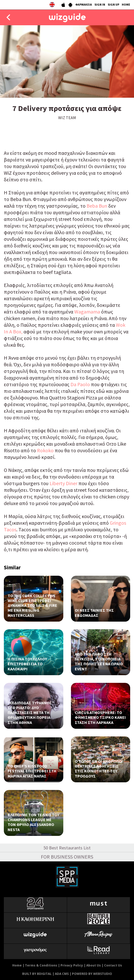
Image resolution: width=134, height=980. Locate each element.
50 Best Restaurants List (67, 848)
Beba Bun (97, 206)
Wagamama (88, 312)
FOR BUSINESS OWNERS (67, 857)
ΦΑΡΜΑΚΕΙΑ (84, 4)
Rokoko (45, 450)
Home (17, 965)
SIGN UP (113, 4)
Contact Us (113, 965)
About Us (94, 965)
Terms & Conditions (41, 965)
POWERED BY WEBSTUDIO (92, 974)
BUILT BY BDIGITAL (37, 974)
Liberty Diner (64, 483)
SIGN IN (100, 4)
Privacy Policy (72, 965)
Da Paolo (80, 384)
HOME (126, 4)
